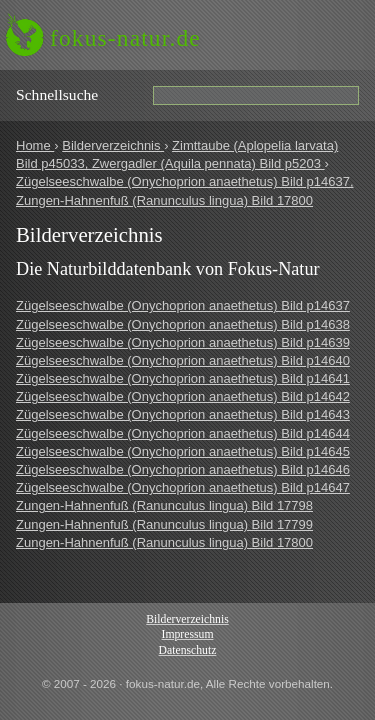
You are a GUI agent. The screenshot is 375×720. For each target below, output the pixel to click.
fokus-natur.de (125, 38)
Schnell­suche (57, 94)
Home (35, 145)
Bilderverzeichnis (113, 145)
